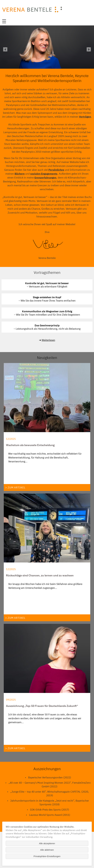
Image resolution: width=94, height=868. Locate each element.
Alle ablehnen (47, 850)
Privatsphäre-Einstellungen (47, 856)
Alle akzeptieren (47, 843)
